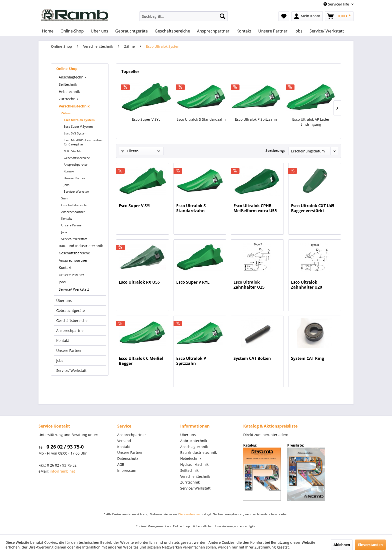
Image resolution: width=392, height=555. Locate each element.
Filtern (130, 151)
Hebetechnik (69, 92)
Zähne (66, 113)
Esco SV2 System (75, 133)
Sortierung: (275, 151)
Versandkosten (190, 514)
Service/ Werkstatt (76, 192)
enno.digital (248, 526)
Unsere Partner (74, 178)
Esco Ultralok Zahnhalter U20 (306, 285)
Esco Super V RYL (193, 282)
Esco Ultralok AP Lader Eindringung (311, 122)
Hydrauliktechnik (194, 464)
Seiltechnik (68, 84)
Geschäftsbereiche (77, 158)
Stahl (65, 198)
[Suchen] (222, 16)
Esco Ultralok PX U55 (139, 282)
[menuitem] (184, 16)
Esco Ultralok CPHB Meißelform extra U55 (255, 208)
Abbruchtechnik (194, 441)
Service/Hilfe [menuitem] (337, 4)
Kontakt (69, 171)
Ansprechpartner (76, 165)
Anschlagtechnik (72, 77)
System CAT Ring (307, 358)
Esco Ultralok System (79, 120)
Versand (124, 441)
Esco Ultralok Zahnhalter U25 (249, 285)
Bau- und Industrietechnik (81, 246)
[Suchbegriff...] (184, 16)
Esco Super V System (78, 127)
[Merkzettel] (284, 16)
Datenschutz (128, 458)
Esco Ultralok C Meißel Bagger (141, 361)
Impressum (127, 470)
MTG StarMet (73, 151)
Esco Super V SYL (146, 119)
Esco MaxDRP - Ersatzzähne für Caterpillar (83, 142)
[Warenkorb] (339, 16)
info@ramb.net (62, 471)
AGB (121, 464)
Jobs (67, 185)
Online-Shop (67, 69)
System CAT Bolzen (252, 358)
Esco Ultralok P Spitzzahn (256, 119)
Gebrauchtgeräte (70, 310)
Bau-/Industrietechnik (198, 452)
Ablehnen (342, 545)
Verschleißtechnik (74, 106)
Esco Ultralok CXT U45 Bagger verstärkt (313, 208)
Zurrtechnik (68, 99)
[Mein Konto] (307, 16)
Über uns (64, 300)
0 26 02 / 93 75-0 (65, 447)
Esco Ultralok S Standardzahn (201, 119)
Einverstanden (370, 545)
